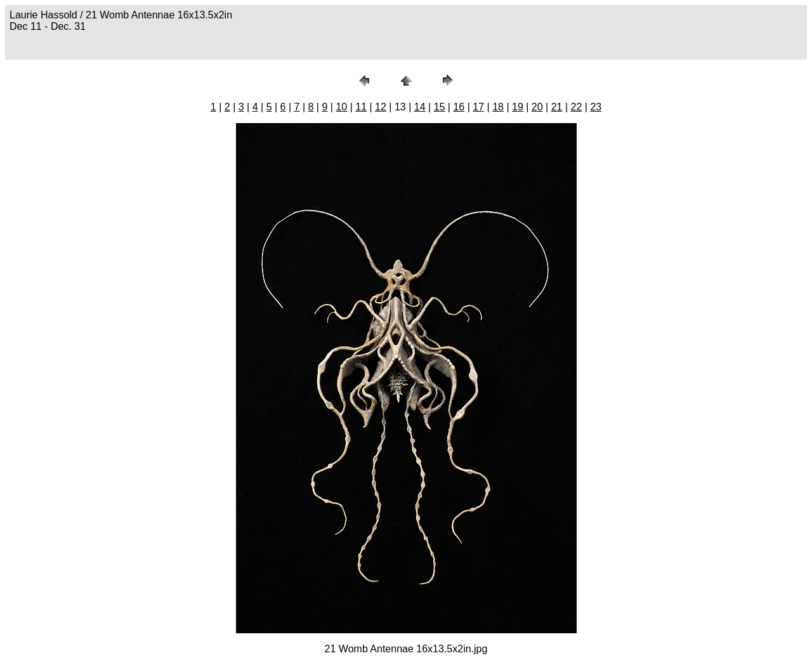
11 (361, 107)
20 (537, 107)
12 (381, 107)
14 (420, 107)
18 (498, 107)
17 (478, 107)
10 (341, 107)
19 (518, 107)
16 (459, 107)
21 (557, 107)
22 (577, 107)
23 (596, 107)
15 (440, 107)
